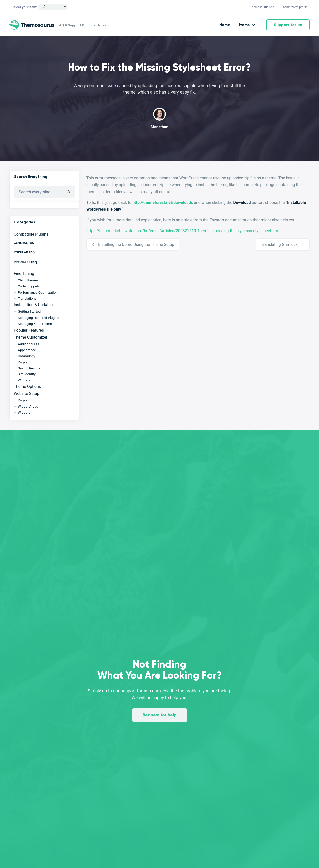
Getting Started (29, 311)
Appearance (27, 350)
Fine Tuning (24, 274)
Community (27, 356)
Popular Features (29, 330)
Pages (23, 362)
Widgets (24, 380)
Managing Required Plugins (39, 318)
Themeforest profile (294, 7)
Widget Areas (28, 406)
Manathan (159, 127)
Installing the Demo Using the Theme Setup (136, 244)
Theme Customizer (31, 337)
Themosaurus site (262, 7)
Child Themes (28, 280)
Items (244, 25)
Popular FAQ (24, 252)
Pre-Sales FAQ (25, 262)
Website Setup (26, 394)
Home (225, 25)
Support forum (288, 25)
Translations (27, 298)
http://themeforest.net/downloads (163, 202)
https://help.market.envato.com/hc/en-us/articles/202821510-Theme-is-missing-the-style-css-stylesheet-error (184, 231)
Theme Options (27, 387)
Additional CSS (29, 344)
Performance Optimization (38, 292)
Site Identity (27, 374)
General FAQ (24, 243)
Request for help (160, 715)
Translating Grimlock (279, 244)
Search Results (29, 368)
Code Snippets (29, 286)
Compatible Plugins (31, 234)
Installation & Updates (33, 305)
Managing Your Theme (35, 324)
